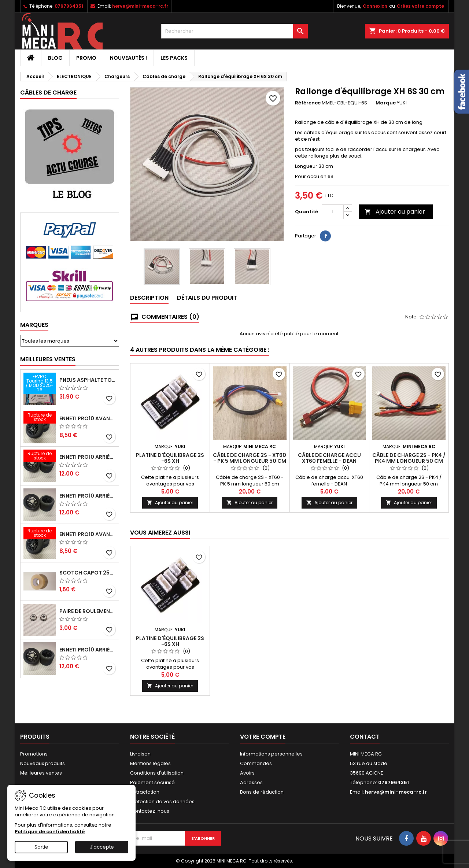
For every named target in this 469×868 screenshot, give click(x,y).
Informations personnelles (271, 754)
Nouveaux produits (43, 763)
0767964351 (69, 6)
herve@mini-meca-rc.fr (140, 6)
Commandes (256, 763)
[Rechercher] (234, 31)
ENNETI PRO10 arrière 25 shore (88, 496)
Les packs (174, 58)
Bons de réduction (262, 792)
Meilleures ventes (41, 773)
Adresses (251, 782)
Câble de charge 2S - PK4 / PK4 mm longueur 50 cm (409, 458)
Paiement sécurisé (152, 782)
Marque (386, 103)
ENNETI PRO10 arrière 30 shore (88, 457)
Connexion (375, 6)
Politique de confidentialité (50, 832)
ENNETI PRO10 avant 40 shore (88, 534)
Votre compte (263, 737)
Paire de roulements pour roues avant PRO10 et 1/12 (88, 611)
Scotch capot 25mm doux (88, 573)
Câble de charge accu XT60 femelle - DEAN (329, 458)
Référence (308, 103)
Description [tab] (149, 298)
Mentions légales (150, 763)
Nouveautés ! (128, 58)
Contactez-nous (150, 811)
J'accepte (102, 847)
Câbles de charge (48, 93)
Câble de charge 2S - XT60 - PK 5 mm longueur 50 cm (250, 458)
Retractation (145, 792)
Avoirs (247, 773)
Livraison (140, 754)
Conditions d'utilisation (157, 773)
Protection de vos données (162, 801)
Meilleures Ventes (48, 359)
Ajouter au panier (395, 212)
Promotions (34, 754)
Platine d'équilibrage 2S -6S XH (170, 458)
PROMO (86, 58)
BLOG (55, 58)
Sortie (41, 847)
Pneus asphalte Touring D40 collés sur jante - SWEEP (88, 380)
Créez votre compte (420, 6)
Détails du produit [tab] (207, 298)
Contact (365, 737)
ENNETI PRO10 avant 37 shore (88, 418)
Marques (34, 325)
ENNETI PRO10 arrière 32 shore (88, 650)
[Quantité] (333, 212)
